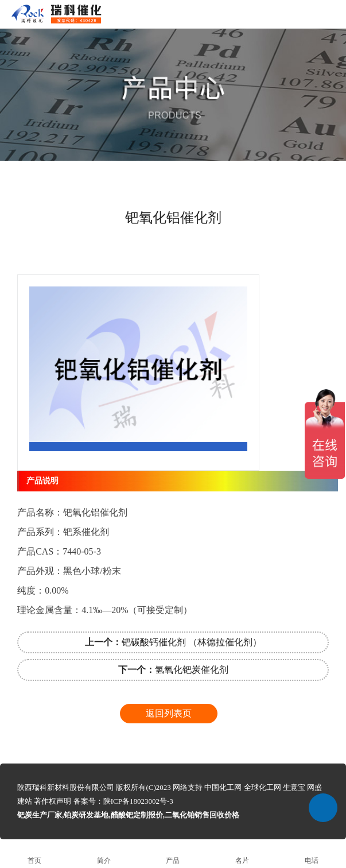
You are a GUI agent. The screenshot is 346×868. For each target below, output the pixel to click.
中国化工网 (223, 787)
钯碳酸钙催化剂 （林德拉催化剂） (173, 642)
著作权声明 (53, 801)
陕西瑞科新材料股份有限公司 (66, 787)
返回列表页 (169, 713)
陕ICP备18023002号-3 (138, 801)
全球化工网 (263, 787)
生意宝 (294, 787)
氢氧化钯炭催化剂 (173, 670)
